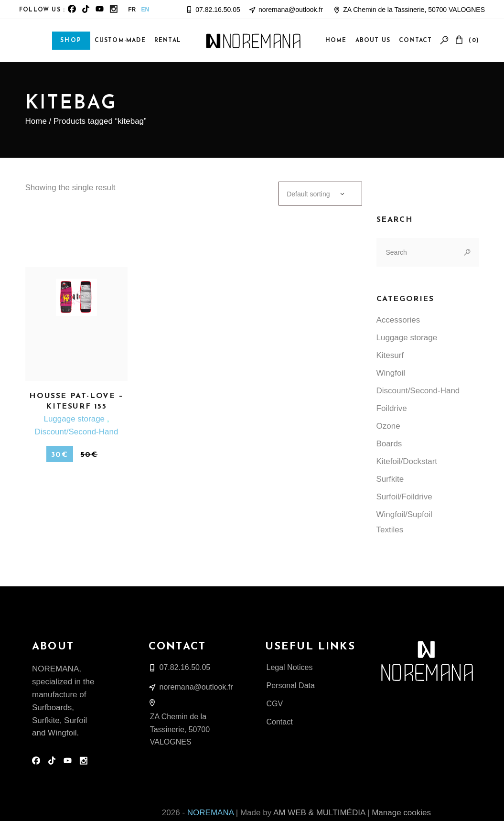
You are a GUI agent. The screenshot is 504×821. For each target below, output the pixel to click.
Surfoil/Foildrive (404, 497)
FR (132, 10)
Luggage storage (75, 419)
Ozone (388, 426)
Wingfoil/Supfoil (404, 514)
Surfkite (390, 479)
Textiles (390, 530)
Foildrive (392, 408)
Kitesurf (390, 355)
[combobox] (320, 194)
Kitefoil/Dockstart (407, 461)
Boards (389, 444)
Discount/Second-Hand (77, 432)
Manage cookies (401, 813)
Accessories (398, 320)
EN (145, 10)
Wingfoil (391, 373)
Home (36, 121)
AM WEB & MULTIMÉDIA (319, 813)
